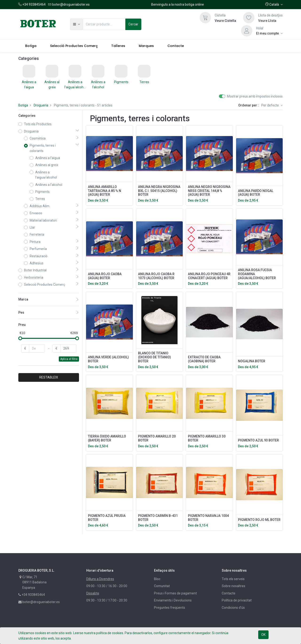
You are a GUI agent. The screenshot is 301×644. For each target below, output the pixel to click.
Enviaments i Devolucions (173, 600)
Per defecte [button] (270, 105)
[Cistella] (205, 18)
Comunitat (162, 586)
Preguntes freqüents (170, 608)
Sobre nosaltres (234, 586)
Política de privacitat (237, 600)
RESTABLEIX (49, 377)
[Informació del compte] (269, 33)
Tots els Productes (38, 124)
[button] (274, 4)
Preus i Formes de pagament (175, 593)
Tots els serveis (233, 579)
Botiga (23, 105)
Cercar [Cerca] (133, 24)
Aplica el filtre (69, 359)
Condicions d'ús (233, 608)
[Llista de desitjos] (249, 18)
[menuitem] (31, 46)
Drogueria (41, 105)
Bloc (157, 579)
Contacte (229, 593)
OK (263, 635)
